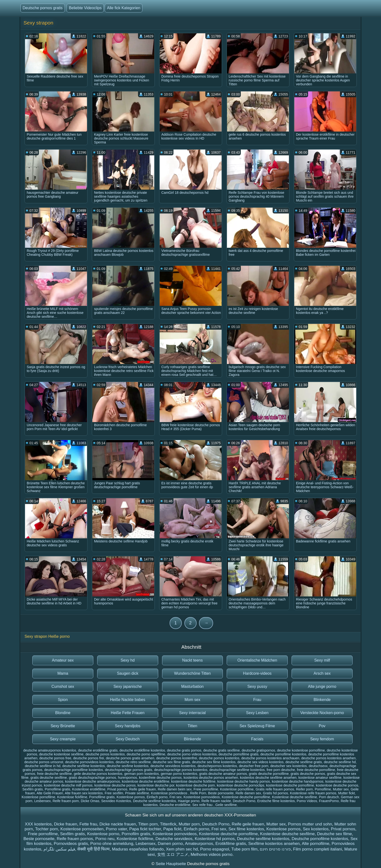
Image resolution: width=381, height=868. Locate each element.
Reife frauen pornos (75, 839)
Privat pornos (117, 789)
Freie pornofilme (206, 789)
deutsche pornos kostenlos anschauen (270, 758)
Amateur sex (63, 660)
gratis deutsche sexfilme (49, 778)
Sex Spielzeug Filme (257, 726)
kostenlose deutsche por (156, 785)
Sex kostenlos (316, 829)
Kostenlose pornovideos (169, 793)
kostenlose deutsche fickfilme (193, 781)
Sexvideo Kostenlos (116, 801)
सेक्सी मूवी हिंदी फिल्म (93, 849)
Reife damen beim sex (175, 789)
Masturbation (193, 686)
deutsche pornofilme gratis (239, 754)
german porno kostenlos (179, 774)
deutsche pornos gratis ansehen (130, 758)
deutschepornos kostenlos (217, 766)
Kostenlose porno (103, 834)
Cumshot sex (63, 686)
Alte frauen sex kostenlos (84, 793)
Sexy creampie (63, 739)
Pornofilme (323, 789)
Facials (257, 739)
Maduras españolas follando (138, 849)
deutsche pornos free (55, 758)
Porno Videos (307, 801)
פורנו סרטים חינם (275, 849)
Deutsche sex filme (335, 834)
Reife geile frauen (143, 789)
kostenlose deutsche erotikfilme (145, 781)
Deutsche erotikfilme (175, 805)
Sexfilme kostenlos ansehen (274, 844)
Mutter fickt (346, 793)
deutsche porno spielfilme (146, 754)
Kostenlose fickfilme (72, 797)
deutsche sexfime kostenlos (128, 766)
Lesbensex (43, 801)
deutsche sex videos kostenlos (260, 762)
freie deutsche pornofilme (316, 770)
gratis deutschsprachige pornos (92, 778)
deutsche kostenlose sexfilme (61, 754)
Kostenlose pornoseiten (82, 829)
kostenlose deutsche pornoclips (240, 785)
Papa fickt (172, 829)
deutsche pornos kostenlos (219, 758)
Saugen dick (128, 673)
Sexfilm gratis (33, 789)
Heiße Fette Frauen (128, 713)
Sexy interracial (192, 713)
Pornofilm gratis (136, 834)
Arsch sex (322, 673)
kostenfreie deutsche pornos (160, 778)
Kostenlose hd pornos (215, 839)
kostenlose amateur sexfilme (320, 778)
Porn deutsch (329, 797)
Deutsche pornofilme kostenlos (320, 839)
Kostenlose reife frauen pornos (313, 793)
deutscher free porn (254, 766)
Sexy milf (322, 660)
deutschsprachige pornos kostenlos (181, 770)
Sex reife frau (203, 805)
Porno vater (117, 829)
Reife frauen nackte (216, 801)
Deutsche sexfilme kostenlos (154, 801)
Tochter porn (47, 829)
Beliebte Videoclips (85, 8)
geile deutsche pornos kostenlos (98, 774)
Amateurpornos (199, 844)
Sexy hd (128, 660)
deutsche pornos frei (89, 758)
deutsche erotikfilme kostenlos (142, 750)
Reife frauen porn (66, 801)
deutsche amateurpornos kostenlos (50, 750)
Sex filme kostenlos (246, 829)
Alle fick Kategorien (124, 8)
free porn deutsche (281, 770)
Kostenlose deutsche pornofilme (246, 797)
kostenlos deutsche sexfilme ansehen (268, 778)
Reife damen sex (248, 793)
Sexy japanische (128, 686)
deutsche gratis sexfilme (222, 750)
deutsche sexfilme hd (340, 762)
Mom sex (193, 700)
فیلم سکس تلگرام (59, 849)
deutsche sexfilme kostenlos (83, 766)
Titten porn (148, 824)
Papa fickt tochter (145, 829)
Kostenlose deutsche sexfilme (294, 797)
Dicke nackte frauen (118, 824)
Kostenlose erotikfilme (89, 789)
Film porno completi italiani (317, 849)
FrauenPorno (329, 801)
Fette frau (88, 824)
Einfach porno (157, 797)
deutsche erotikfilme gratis (98, 750)
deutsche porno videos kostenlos (192, 754)
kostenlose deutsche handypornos (298, 781)
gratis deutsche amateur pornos (223, 774)
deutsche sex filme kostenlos (214, 762)
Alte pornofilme (316, 844)
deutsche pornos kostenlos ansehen (329, 758)
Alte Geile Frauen (50, 793)
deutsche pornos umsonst (44, 762)
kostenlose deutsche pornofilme (290, 785)
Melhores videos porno (211, 855)
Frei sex (176, 797)
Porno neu (105, 839)
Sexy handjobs (128, 726)
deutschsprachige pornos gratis (129, 770)
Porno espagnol (215, 849)
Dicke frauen (65, 824)
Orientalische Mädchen (257, 660)
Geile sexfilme (226, 805)
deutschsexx (318, 766)
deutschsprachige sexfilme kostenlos (237, 770)
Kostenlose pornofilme (237, 789)
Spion (63, 700)
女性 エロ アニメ (173, 855)
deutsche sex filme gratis (171, 762)
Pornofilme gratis (57, 789)
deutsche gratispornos (258, 750)
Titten (192, 726)
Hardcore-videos (257, 673)
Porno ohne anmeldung (112, 844)
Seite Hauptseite (171, 864)
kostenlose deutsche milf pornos (68, 785)
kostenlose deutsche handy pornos (243, 781)
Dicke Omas (90, 801)
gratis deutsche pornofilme (269, 774)
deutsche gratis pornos (184, 750)
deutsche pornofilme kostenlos (283, 754)
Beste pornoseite (221, 793)
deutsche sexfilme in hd (43, 766)
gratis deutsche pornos (308, 774)
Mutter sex (341, 789)
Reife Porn (198, 793)
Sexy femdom (322, 739)
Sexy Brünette (63, 726)
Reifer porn (304, 789)
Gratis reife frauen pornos (275, 789)
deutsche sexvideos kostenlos (173, 766)
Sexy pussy (257, 686)
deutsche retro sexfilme (133, 762)
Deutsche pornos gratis (43, 8)
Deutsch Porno (244, 801)
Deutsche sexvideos (174, 839)
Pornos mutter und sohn (310, 824)
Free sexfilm (114, 793)
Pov (322, 726)
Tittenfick (168, 824)
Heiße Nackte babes (128, 700)
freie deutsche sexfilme (54, 774)
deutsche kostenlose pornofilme (301, 750)
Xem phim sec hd (182, 849)
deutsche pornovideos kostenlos (89, 762)
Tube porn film (244, 849)
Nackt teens (192, 660)
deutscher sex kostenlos (288, 766)
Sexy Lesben (257, 713)
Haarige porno (189, 801)
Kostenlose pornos (131, 797)
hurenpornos (128, 778)
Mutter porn (189, 824)
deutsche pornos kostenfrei (177, 758)
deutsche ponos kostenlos (105, 754)
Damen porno (170, 844)
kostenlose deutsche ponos (115, 785)
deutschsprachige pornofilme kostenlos (74, 770)
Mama (63, 673)
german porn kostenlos (141, 774)
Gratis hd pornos (276, 793)
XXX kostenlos (38, 824)
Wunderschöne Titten (193, 673)
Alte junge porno (322, 686)
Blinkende (322, 700)
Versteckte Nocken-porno (322, 713)
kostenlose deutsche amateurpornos (93, 781)
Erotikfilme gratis (231, 844)
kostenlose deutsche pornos (337, 785)
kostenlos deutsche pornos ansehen (211, 778)
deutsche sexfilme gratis (304, 762)
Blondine (63, 713)
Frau (257, 700)
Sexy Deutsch (128, 739)
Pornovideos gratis (71, 844)
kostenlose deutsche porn (196, 785)
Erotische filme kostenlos (276, 801)
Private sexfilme (137, 793)
